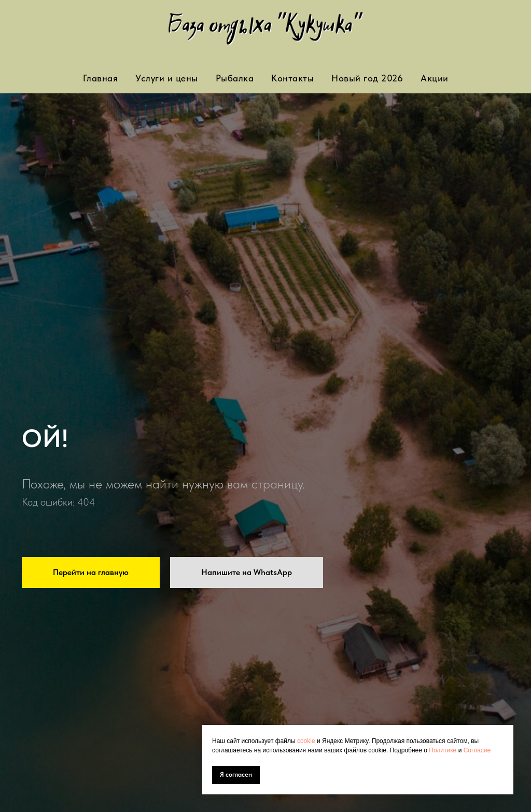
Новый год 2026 (367, 78)
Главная (101, 78)
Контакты (292, 78)
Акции (435, 78)
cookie (307, 741)
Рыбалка (235, 78)
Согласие (477, 750)
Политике (443, 750)
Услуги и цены (167, 78)
